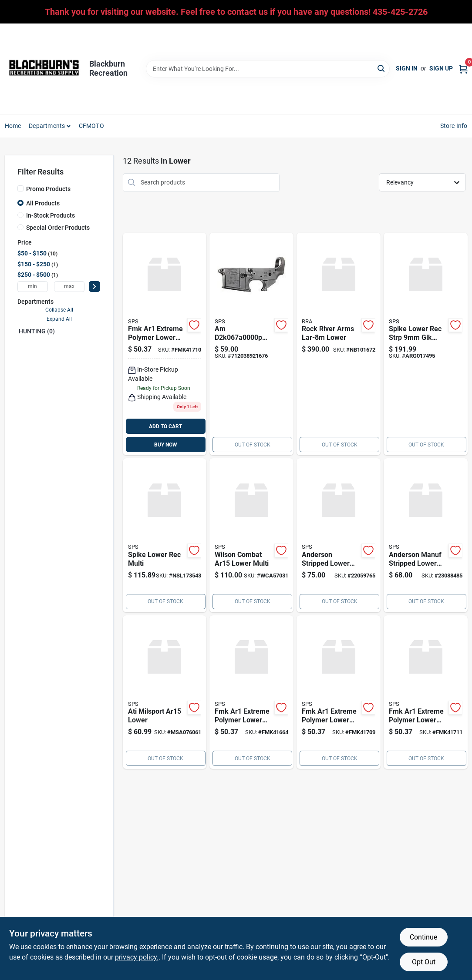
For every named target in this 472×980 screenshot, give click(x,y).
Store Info (454, 126)
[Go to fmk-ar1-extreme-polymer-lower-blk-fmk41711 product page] (426, 692)
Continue (423, 937)
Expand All (59, 319)
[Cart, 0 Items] (463, 69)
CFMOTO (91, 126)
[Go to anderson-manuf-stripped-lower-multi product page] (426, 535)
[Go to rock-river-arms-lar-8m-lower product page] (339, 344)
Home (13, 126)
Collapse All (59, 310)
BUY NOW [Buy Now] (166, 445)
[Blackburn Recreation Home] (44, 69)
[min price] (33, 287)
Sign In (407, 68)
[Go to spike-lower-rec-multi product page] (165, 535)
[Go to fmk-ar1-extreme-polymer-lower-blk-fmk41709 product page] (339, 692)
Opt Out (424, 962)
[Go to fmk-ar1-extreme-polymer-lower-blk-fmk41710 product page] (165, 344)
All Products (43, 203)
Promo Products (48, 189)
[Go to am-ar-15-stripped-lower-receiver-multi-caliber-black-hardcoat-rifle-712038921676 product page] (251, 344)
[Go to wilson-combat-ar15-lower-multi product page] (251, 535)
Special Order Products (58, 228)
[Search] (382, 68)
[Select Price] (94, 287)
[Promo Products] (20, 188)
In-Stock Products (51, 215)
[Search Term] (268, 69)
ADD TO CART (165, 426)
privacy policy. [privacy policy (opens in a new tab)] (137, 957)
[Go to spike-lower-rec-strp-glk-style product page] (426, 344)
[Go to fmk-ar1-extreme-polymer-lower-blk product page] (251, 692)
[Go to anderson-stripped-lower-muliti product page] (339, 535)
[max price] (69, 287)
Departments (47, 126)
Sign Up (441, 68)
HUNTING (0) (37, 331)
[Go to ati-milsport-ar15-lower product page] (165, 692)
